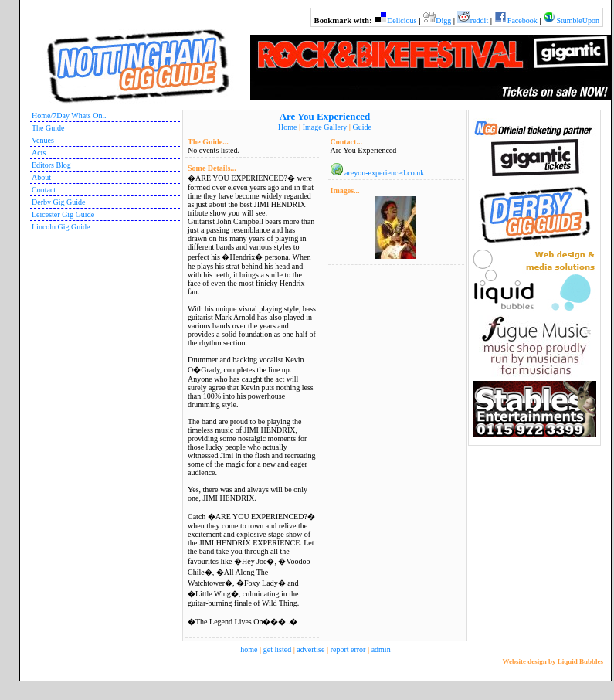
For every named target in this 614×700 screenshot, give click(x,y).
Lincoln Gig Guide (61, 227)
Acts (39, 153)
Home (287, 127)
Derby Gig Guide (58, 202)
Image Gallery (325, 127)
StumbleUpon (578, 20)
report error (348, 649)
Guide (361, 127)
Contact (44, 190)
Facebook (522, 20)
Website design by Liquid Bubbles (553, 661)
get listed (277, 649)
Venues (43, 140)
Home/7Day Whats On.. (69, 116)
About (41, 177)
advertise (310, 649)
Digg (443, 20)
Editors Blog (51, 165)
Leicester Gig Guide (63, 214)
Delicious (402, 20)
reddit (479, 20)
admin (381, 649)
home (249, 649)
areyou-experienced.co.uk (384, 173)
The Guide (48, 128)
